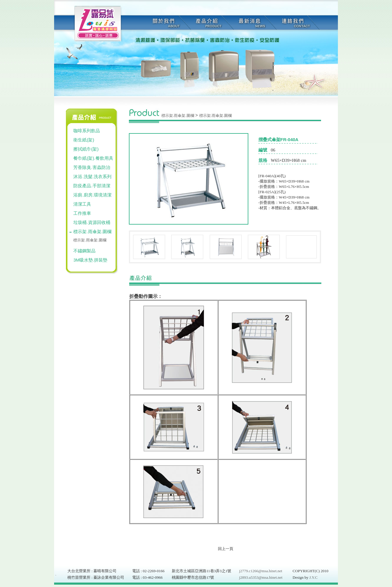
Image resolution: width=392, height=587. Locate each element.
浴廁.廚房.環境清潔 (92, 195)
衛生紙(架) (84, 140)
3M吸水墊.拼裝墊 (90, 260)
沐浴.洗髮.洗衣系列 (92, 176)
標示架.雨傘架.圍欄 (92, 232)
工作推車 (82, 213)
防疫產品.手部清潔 (92, 186)
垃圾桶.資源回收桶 (92, 222)
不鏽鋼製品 (84, 251)
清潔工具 (82, 204)
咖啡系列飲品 (87, 131)
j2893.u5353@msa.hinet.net (261, 577)
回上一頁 (226, 549)
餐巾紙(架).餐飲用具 (93, 158)
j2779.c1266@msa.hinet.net (261, 571)
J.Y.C (313, 577)
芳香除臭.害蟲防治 (92, 167)
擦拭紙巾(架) (86, 149)
